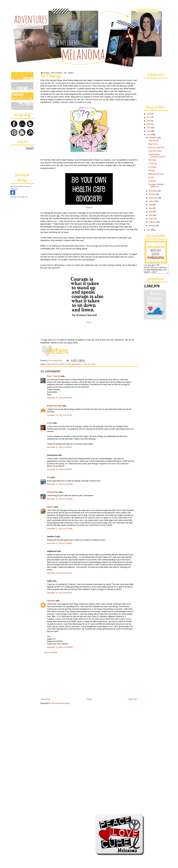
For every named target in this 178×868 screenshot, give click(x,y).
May (151, 212)
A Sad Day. (153, 164)
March (152, 219)
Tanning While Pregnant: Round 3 (157, 155)
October (152, 194)
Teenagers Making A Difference (156, 185)
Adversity (152, 181)
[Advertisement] (89, 676)
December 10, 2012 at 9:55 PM (59, 469)
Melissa (50, 507)
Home (89, 699)
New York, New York (156, 148)
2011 (149, 230)
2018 (149, 114)
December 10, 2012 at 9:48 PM (59, 447)
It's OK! (151, 177)
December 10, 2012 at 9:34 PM (59, 398)
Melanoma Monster (156, 174)
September (153, 198)
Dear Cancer (153, 144)
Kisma (50, 423)
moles (69, 364)
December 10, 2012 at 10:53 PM (60, 499)
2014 (149, 128)
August (152, 201)
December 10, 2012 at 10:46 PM (60, 484)
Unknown (51, 601)
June (151, 208)
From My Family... (155, 151)
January (152, 226)
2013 (149, 131)
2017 (149, 117)
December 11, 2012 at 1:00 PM (59, 543)
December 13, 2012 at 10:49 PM (60, 647)
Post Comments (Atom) (60, 703)
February (153, 222)
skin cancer (92, 364)
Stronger (152, 170)
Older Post (133, 699)
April (151, 215)
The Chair (152, 160)
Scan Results (154, 141)
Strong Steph (53, 492)
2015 (149, 124)
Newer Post (46, 699)
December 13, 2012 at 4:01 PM (59, 593)
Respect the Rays (54, 406)
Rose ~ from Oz (54, 376)
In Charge (152, 167)
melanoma (62, 364)
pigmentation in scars (79, 364)
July (151, 205)
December (153, 138)
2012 (149, 135)
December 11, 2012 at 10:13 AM (60, 529)
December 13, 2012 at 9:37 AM (59, 573)
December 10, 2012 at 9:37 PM (59, 415)
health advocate (52, 364)
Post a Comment (51, 652)
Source (89, 207)
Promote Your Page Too (19, 197)
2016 (149, 121)
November (153, 191)
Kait (49, 477)
